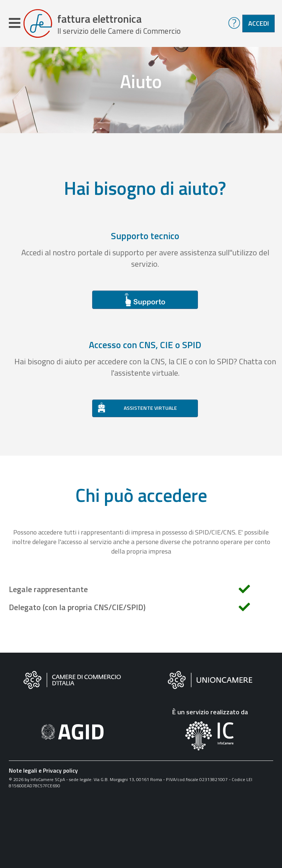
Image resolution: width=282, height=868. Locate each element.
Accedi (258, 23)
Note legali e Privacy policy (43, 770)
